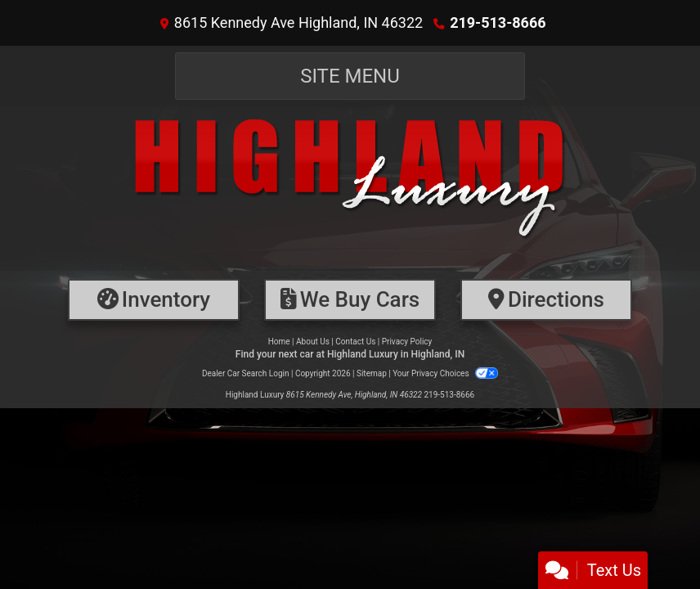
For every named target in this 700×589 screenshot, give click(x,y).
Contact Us (355, 342)
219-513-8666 (498, 22)
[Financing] (350, 300)
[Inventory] (154, 300)
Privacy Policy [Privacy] (407, 342)
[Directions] (546, 300)
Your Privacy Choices (445, 373)
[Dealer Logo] (350, 189)
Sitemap (372, 373)
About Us (313, 342)
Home (279, 342)
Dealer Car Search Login (246, 373)
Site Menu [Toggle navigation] (350, 76)
